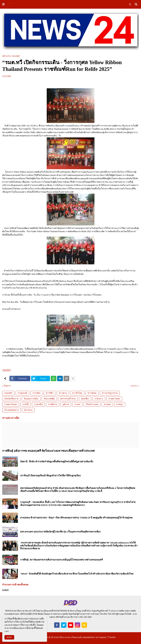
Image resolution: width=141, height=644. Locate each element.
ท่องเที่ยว (85, 399)
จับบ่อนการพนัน (31, 399)
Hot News (28, 410)
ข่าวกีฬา (50, 393)
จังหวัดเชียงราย (11, 399)
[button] (3, 4)
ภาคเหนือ (38, 404)
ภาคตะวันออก (11, 404)
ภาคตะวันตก (114, 399)
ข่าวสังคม (92, 393)
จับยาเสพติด (49, 399)
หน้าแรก (6, 56)
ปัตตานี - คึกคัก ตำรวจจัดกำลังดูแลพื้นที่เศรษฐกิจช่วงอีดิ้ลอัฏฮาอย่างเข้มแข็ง (57, 462)
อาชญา (120, 404)
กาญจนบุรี (22, 393)
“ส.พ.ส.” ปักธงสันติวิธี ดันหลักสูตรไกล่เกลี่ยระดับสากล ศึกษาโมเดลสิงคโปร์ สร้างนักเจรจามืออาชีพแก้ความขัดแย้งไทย (77, 574)
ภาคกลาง (99, 399)
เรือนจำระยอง (92, 404)
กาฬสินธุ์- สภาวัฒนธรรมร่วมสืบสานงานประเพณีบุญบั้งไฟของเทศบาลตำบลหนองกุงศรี (61, 560)
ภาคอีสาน (53, 404)
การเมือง (36, 393)
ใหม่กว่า (7, 386)
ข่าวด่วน (63, 393)
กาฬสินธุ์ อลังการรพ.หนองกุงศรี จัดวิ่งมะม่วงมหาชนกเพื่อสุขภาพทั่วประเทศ (48, 451)
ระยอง (77, 404)
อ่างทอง (107, 404)
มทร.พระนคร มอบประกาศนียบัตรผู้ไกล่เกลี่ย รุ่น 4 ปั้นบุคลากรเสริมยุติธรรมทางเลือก (60, 532)
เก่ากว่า (134, 386)
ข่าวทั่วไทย (77, 393)
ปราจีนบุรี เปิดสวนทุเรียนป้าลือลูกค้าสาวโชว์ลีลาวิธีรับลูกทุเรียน (50, 476)
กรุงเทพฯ (16, 56)
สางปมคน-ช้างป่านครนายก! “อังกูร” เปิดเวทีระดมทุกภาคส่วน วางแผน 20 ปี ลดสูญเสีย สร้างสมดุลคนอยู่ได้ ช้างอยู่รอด (76, 518)
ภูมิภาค (66, 404)
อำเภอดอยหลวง (11, 410)
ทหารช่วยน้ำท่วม (68, 399)
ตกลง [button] (9, 637)
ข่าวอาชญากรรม (110, 393)
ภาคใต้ (26, 404)
